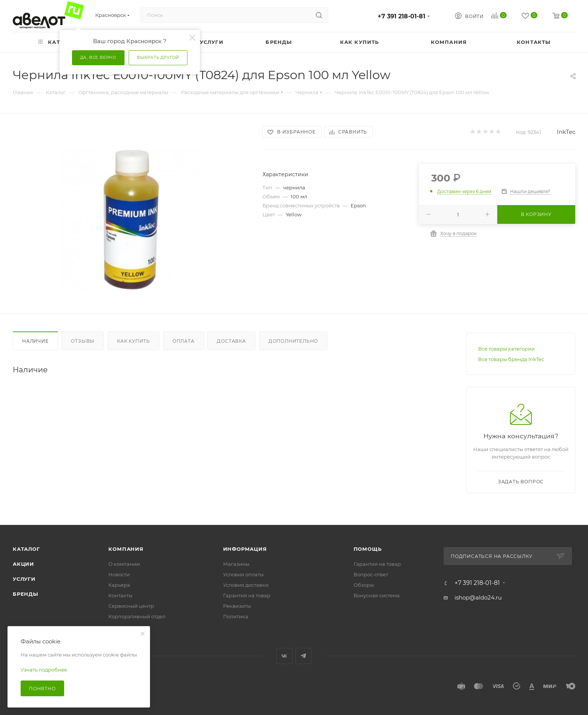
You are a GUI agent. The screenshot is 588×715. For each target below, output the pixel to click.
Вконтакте (284, 656)
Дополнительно (293, 341)
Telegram (304, 656)
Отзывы (83, 341)
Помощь (368, 549)
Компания (126, 549)
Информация (245, 549)
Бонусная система (377, 595)
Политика (236, 616)
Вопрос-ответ (371, 574)
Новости (119, 574)
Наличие (35, 341)
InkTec (566, 132)
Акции (23, 564)
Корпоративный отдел (137, 616)
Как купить (133, 341)
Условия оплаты (243, 574)
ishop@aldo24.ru (478, 597)
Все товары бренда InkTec (511, 359)
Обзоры (364, 585)
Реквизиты (237, 606)
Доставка (231, 341)
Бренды (25, 594)
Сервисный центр (131, 606)
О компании (124, 564)
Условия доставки (246, 585)
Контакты (120, 595)
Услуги (24, 579)
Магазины (236, 564)
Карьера (119, 585)
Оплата (184, 341)
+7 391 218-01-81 (401, 16)
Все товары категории (506, 349)
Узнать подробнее (44, 670)
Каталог (26, 549)
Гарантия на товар (247, 595)
